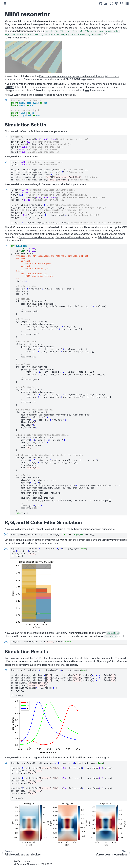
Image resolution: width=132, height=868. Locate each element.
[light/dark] (117, 3)
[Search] (122, 3)
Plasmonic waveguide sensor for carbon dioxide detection (72, 76)
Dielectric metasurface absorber (42, 79)
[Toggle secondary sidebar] (127, 3)
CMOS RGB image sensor (80, 79)
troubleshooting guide (81, 90)
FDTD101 (9, 87)
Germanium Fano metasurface (73, 237)
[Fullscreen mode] (111, 3)
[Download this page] (106, 4)
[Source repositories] (101, 4)
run (64, 633)
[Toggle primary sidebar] (5, 3)
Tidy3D (82, 28)
